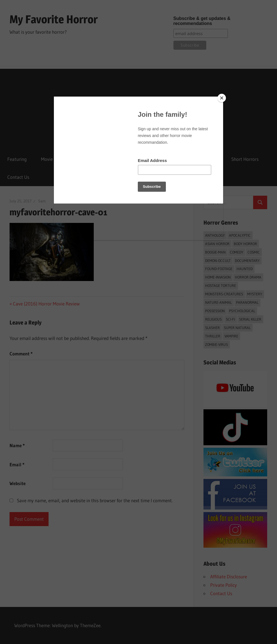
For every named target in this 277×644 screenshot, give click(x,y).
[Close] (222, 98)
